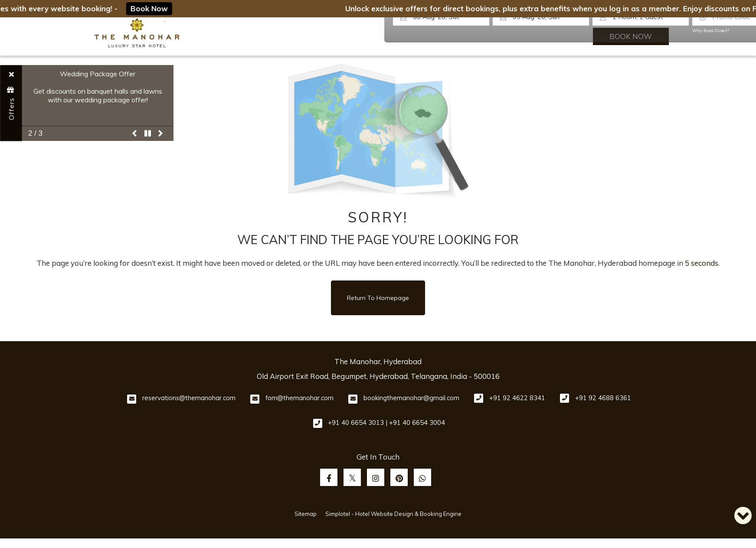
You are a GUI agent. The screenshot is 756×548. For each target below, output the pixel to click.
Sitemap (306, 514)
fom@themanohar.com (299, 398)
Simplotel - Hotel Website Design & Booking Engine (393, 514)
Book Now (152, 8)
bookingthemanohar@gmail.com (411, 398)
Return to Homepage (378, 298)
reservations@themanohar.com (189, 398)
